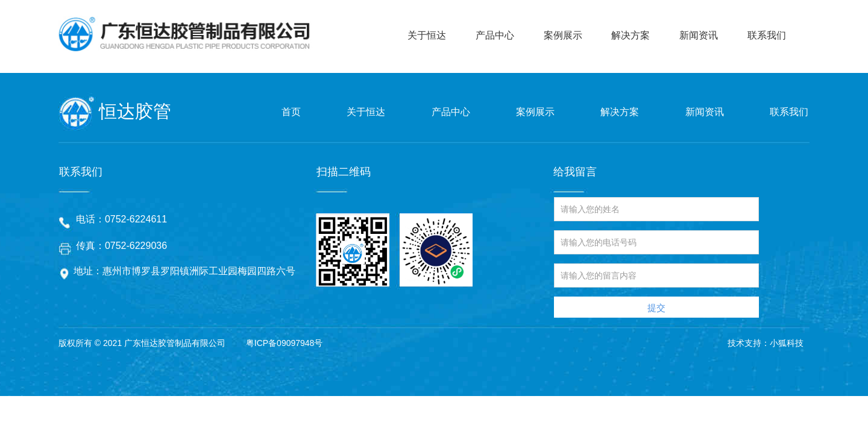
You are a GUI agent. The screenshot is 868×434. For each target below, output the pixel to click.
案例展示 (563, 35)
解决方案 (631, 35)
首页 (291, 112)
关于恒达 (427, 35)
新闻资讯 (699, 35)
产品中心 (495, 35)
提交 (656, 308)
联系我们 (767, 35)
